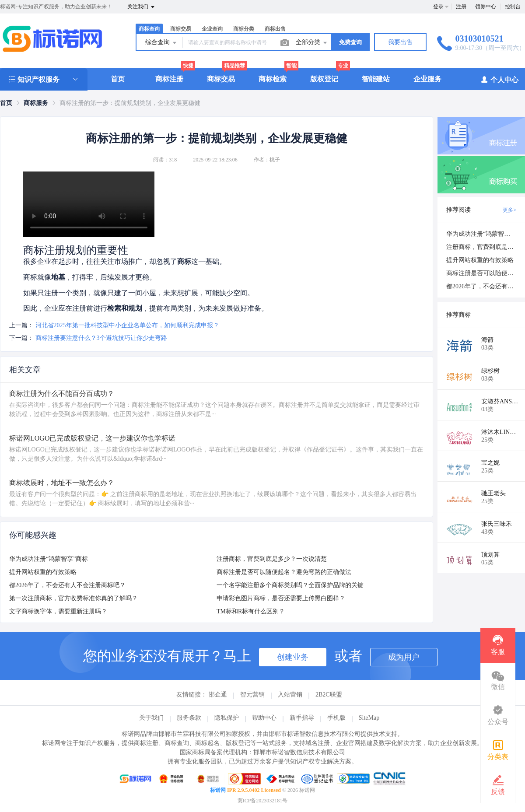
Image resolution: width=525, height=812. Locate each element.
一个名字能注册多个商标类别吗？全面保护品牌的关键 (290, 585)
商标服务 (36, 103)
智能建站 (376, 79)
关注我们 (142, 7)
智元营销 (252, 695)
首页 (118, 79)
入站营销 (290, 695)
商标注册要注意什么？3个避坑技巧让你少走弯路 (101, 338)
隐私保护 (227, 718)
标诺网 (218, 790)
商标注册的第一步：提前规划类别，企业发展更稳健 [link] (130, 103)
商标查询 (149, 29)
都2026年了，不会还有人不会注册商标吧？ (67, 585)
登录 (438, 7)
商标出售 (275, 29)
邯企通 (218, 695)
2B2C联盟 (329, 695)
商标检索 (273, 79)
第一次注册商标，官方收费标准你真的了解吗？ (73, 598)
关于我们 (151, 718)
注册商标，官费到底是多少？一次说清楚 (272, 559)
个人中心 (499, 79)
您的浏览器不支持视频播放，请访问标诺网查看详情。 (89, 204)
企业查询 (212, 29)
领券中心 (486, 7)
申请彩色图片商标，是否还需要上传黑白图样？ (281, 598)
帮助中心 (264, 718)
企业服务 (427, 79)
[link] (6, 103)
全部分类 (312, 43)
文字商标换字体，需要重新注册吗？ (58, 611)
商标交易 (181, 29)
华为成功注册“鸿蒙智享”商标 (49, 559)
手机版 (336, 718)
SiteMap (369, 718)
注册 (461, 7)
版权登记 (324, 79)
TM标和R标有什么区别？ (251, 611)
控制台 (513, 7)
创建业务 (293, 657)
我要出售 (400, 42)
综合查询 (161, 43)
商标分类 (244, 29)
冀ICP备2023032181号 (263, 801)
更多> (509, 210)
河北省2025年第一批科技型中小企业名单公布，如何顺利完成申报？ (127, 325)
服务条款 (189, 718)
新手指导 (302, 718)
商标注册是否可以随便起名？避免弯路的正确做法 (284, 572)
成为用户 (404, 657)
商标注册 (169, 79)
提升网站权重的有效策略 (43, 572)
